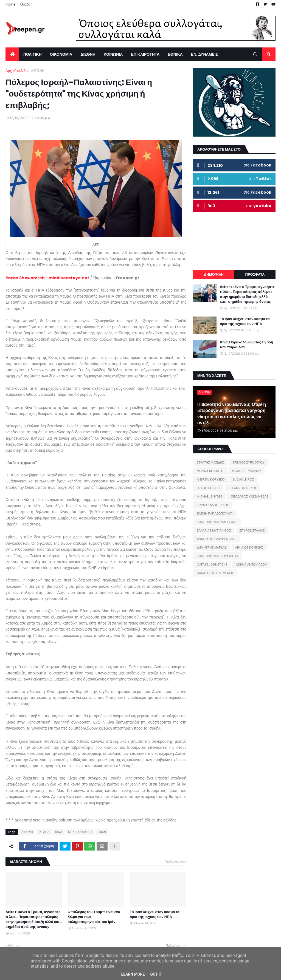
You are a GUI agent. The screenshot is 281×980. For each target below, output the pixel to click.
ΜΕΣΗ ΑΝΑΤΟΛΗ (80, 832)
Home (10, 4)
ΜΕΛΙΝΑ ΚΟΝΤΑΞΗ (210, 471)
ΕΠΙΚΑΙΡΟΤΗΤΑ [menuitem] (145, 54)
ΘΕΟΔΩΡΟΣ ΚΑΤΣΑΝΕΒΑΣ (250, 496)
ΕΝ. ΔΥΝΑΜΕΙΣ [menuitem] (204, 54)
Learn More (133, 974)
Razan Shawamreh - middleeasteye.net (47, 278)
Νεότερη (15, 946)
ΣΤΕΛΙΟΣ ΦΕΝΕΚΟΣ (242, 488)
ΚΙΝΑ (59, 832)
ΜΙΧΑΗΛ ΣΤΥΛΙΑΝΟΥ (246, 471)
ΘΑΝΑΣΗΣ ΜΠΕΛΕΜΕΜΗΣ (215, 573)
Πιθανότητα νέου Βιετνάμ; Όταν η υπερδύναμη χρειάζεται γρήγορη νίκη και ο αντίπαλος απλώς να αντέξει (232, 414)
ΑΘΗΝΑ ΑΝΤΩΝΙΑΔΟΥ (251, 564)
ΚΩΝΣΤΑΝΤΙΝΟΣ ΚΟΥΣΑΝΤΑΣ (218, 556)
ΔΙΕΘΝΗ (38, 71)
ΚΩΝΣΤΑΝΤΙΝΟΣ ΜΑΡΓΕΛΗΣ (217, 522)
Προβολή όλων (175, 861)
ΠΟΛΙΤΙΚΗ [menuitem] (33, 54)
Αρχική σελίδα (16, 71)
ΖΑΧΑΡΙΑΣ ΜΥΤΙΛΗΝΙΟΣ (214, 530)
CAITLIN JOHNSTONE (212, 564)
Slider (102, 832)
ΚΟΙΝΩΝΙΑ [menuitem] (113, 54)
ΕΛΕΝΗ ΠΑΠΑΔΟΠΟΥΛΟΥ (215, 513)
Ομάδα (25, 4)
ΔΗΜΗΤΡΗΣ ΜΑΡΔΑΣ (212, 547)
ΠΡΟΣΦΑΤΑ (255, 274)
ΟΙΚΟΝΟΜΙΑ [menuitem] (61, 54)
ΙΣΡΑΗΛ (44, 832)
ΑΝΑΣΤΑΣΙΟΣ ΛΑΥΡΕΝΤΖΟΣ (217, 539)
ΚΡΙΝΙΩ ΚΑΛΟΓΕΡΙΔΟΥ (213, 505)
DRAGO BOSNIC (208, 488)
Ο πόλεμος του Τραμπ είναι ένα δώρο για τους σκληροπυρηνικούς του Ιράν (94, 917)
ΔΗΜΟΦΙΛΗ (214, 274)
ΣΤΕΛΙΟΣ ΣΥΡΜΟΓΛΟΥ (248, 462)
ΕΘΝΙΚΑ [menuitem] (175, 54)
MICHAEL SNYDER (210, 496)
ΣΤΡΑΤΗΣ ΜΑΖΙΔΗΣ (210, 462)
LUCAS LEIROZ (243, 479)
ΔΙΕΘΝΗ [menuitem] (88, 54)
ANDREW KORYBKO (211, 479)
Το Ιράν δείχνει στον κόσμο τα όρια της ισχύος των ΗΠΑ (155, 914)
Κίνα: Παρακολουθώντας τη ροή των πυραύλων (246, 345)
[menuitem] (12, 54)
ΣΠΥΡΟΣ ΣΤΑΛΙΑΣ (252, 530)
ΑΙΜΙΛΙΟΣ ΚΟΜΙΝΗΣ (249, 547)
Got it (156, 974)
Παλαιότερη (175, 946)
